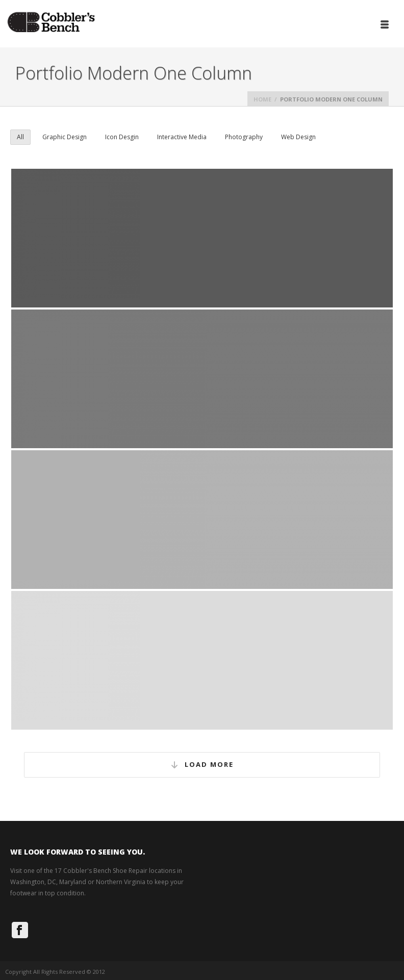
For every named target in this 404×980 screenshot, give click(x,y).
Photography (244, 137)
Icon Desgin (122, 137)
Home (262, 99)
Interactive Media (182, 137)
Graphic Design (65, 137)
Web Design (298, 137)
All (20, 137)
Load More (202, 765)
